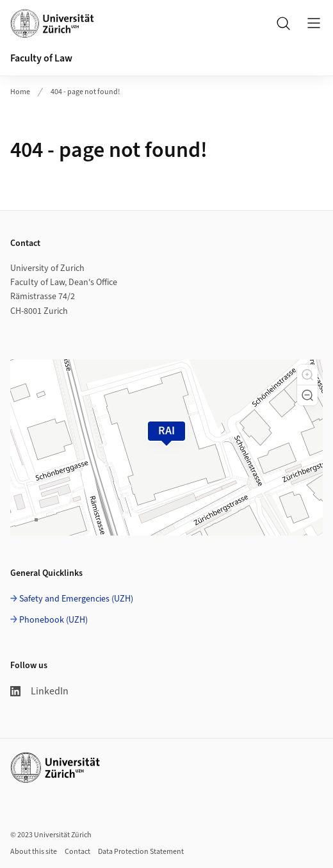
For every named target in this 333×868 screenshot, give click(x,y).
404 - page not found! (85, 92)
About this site (34, 852)
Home (20, 92)
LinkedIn (39, 691)
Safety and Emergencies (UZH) (76, 599)
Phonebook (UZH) (53, 620)
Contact (77, 852)
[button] (307, 375)
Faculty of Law (41, 58)
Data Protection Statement (141, 852)
